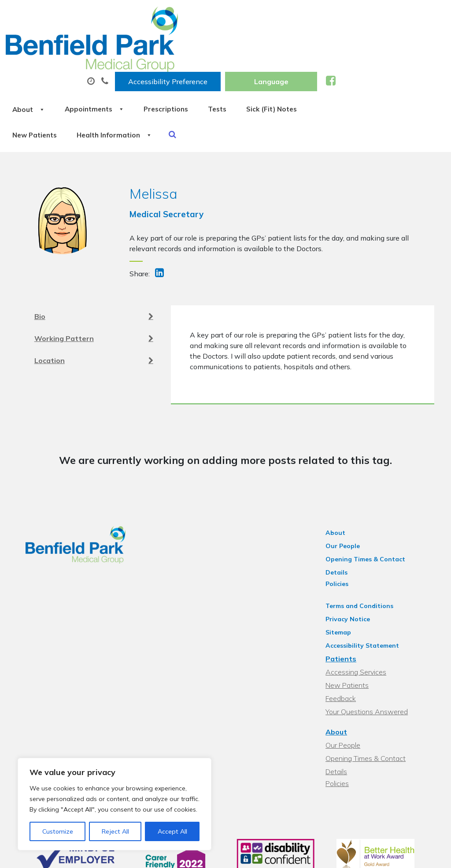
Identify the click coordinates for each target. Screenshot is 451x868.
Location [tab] (94, 308)
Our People (347, 498)
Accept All (172, 831)
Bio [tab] (94, 264)
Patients (345, 600)
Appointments (212, 44)
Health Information (312, 74)
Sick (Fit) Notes (149, 74)
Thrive (425, 855)
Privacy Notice (352, 560)
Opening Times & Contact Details (382, 512)
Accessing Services (360, 613)
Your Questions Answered (371, 653)
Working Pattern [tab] (94, 286)
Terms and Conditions (364, 547)
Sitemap (343, 573)
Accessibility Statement (367, 586)
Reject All (115, 831)
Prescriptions (291, 44)
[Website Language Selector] (381, 16)
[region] (115, 804)
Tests (349, 44)
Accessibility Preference (277, 16)
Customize (58, 831)
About (139, 44)
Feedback (345, 639)
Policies (341, 525)
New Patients (225, 74)
